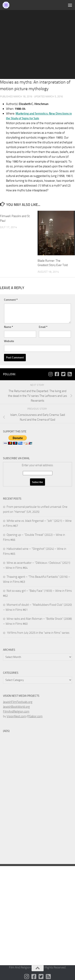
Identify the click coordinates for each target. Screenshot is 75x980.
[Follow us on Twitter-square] (63, 374)
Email (43, 327)
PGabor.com (35, 716)
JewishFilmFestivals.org (18, 702)
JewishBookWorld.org (16, 707)
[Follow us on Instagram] (50, 374)
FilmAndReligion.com (16, 712)
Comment (11, 300)
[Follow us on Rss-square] (70, 374)
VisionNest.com (16, 716)
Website (9, 341)
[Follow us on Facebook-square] (57, 374)
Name (8, 327)
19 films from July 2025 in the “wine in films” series (38, 633)
